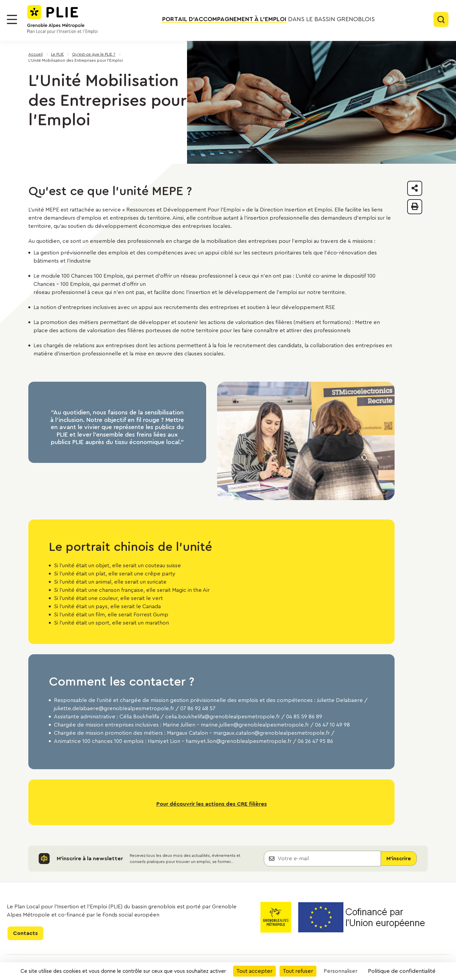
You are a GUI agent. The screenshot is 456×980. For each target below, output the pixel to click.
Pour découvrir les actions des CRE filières (212, 804)
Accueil (35, 54)
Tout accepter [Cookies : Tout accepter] (254, 971)
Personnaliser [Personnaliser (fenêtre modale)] (340, 971)
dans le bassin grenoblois (268, 19)
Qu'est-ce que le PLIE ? (94, 54)
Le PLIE (57, 54)
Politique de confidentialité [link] (402, 971)
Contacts (25, 933)
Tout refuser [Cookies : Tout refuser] (298, 971)
